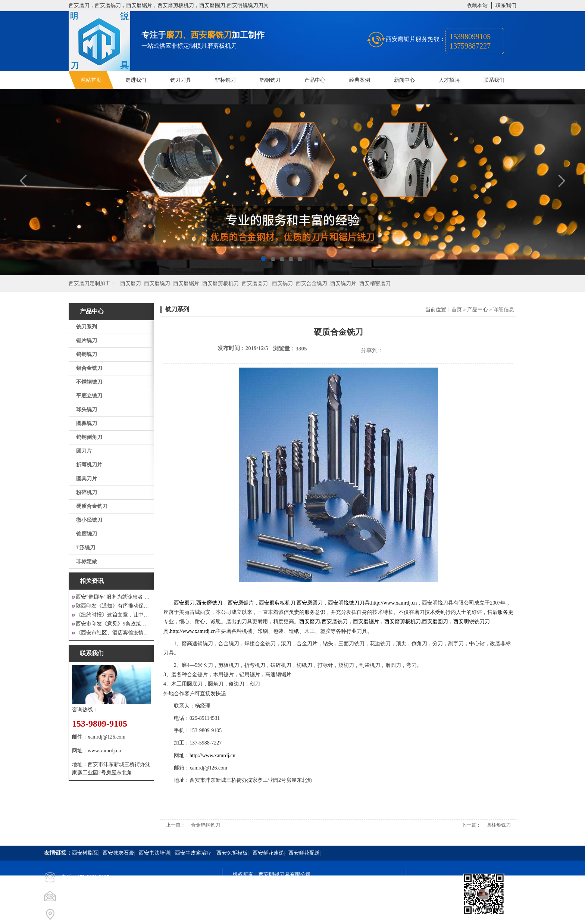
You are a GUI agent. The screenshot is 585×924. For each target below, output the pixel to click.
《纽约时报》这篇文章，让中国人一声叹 (113, 615)
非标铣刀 (225, 80)
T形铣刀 (86, 548)
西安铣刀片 (343, 283)
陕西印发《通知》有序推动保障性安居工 (113, 606)
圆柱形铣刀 (499, 825)
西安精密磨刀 (375, 283)
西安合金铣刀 (312, 283)
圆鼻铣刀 (87, 423)
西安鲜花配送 (304, 853)
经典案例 (360, 80)
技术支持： (245, 915)
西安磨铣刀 (157, 283)
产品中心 (315, 80)
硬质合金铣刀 (92, 506)
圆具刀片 (87, 479)
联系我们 (506, 5)
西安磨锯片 (186, 283)
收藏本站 (477, 5)
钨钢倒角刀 (89, 437)
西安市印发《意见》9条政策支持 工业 (113, 624)
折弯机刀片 (89, 465)
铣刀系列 (87, 327)
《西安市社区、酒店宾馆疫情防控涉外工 (113, 633)
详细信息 (504, 310)
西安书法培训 (154, 853)
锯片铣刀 (87, 341)
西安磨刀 (131, 283)
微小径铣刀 (89, 520)
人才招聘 (449, 80)
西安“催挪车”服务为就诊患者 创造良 (113, 597)
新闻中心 (404, 80)
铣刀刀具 (181, 80)
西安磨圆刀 (255, 283)
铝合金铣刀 (89, 368)
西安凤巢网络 (274, 915)
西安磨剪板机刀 (220, 283)
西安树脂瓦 (85, 853)
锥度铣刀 (87, 534)
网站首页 (91, 80)
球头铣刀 (87, 410)
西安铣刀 (282, 283)
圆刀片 (84, 451)
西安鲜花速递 (268, 853)
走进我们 (136, 80)
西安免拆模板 (232, 853)
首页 (457, 310)
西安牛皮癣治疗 (193, 853)
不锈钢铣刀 (89, 382)
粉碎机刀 (87, 492)
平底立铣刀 (89, 396)
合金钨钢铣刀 (206, 825)
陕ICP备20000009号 (286, 888)
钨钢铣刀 (270, 80)
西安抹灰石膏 (118, 853)
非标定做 (87, 561)
